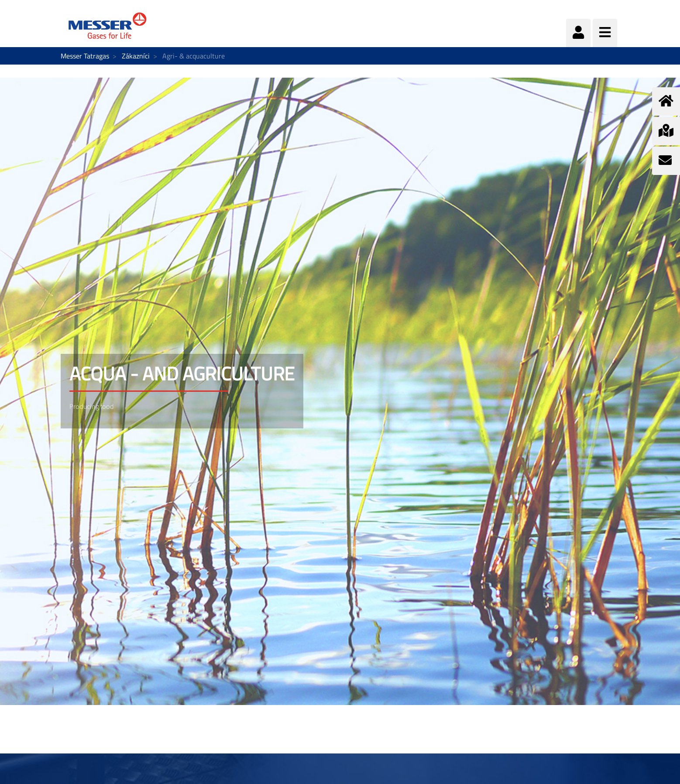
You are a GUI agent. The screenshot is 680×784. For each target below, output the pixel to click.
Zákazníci (136, 56)
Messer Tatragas (85, 56)
